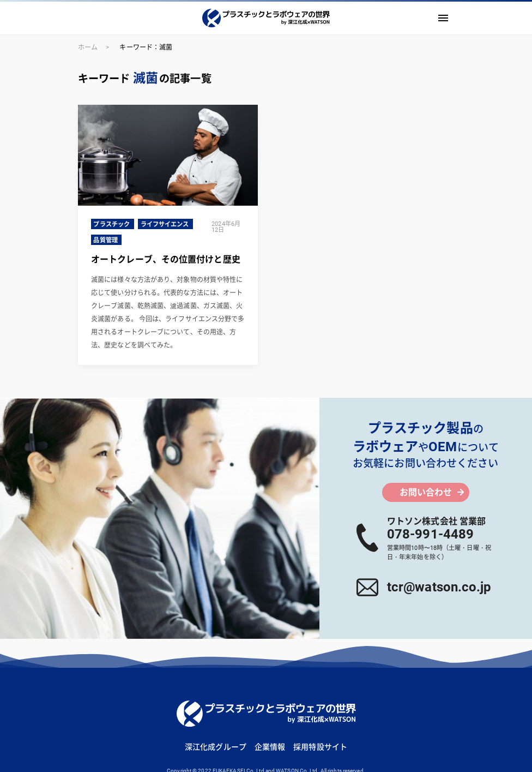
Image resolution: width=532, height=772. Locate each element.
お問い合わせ (426, 492)
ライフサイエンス (165, 225)
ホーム (88, 47)
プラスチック (111, 225)
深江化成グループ (216, 747)
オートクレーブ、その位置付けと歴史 (166, 259)
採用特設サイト (320, 747)
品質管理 (105, 240)
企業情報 (270, 747)
